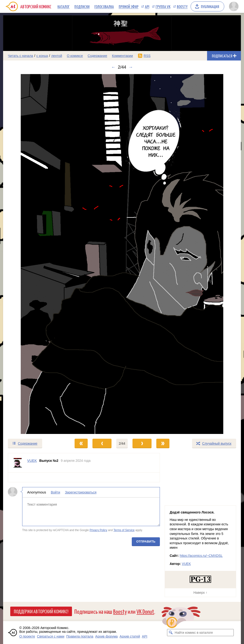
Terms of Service (124, 530)
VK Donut (145, 611)
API (147, 6)
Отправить (146, 541)
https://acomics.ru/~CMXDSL (201, 556)
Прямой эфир (129, 6)
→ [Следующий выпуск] (131, 67)
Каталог (64, 6)
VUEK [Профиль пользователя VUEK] (32, 460)
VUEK (186, 564)
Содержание (97, 56)
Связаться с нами (51, 636)
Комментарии (122, 56)
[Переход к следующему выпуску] (122, 254)
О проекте (27, 636)
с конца (42, 56)
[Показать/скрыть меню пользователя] (234, 6)
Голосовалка (104, 6)
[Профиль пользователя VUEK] (18, 463)
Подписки (82, 6)
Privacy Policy (98, 530)
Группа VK (163, 6)
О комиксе (75, 56)
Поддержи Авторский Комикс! (41, 611)
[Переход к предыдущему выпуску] (33, 254)
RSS (147, 56)
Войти (55, 492)
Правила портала (80, 636)
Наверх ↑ (200, 593)
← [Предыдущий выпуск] (113, 67)
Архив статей (130, 636)
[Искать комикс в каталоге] (171, 633)
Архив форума (107, 636)
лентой (57, 56)
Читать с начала (20, 56)
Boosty (182, 6)
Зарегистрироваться (81, 492)
